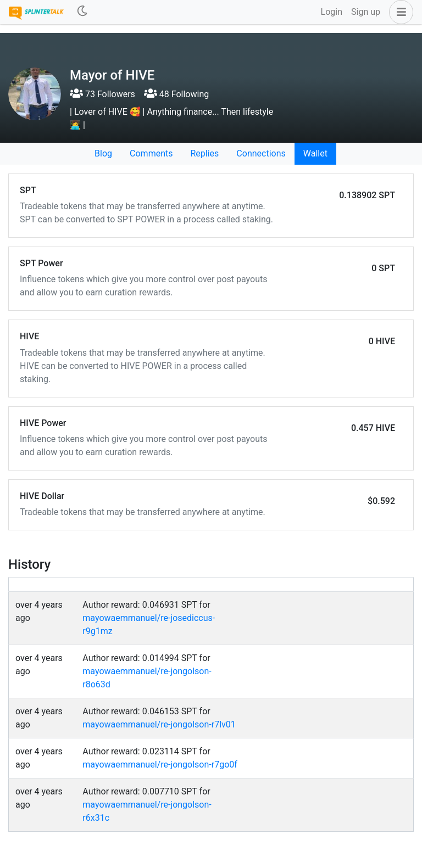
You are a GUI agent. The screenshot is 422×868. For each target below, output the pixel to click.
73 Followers (102, 94)
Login (332, 12)
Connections (261, 153)
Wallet (315, 153)
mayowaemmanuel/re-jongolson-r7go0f (160, 765)
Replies (204, 153)
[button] (399, 12)
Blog (103, 153)
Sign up (366, 12)
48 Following (176, 94)
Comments (151, 153)
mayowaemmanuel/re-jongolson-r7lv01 (159, 724)
